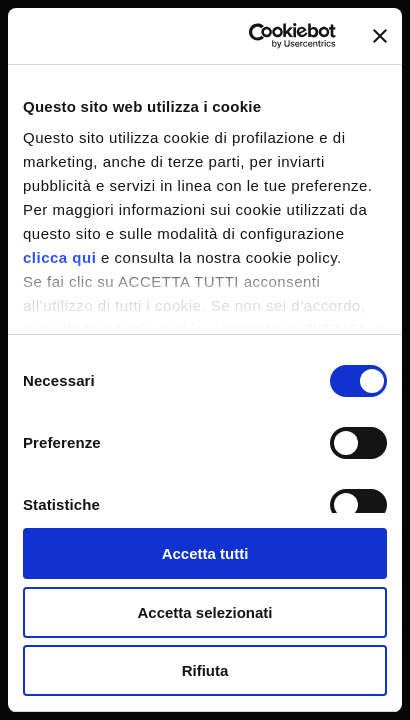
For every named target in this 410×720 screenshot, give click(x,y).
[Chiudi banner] (380, 36)
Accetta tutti (205, 553)
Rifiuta (205, 670)
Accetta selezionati (204, 612)
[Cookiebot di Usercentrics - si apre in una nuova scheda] (253, 36)
